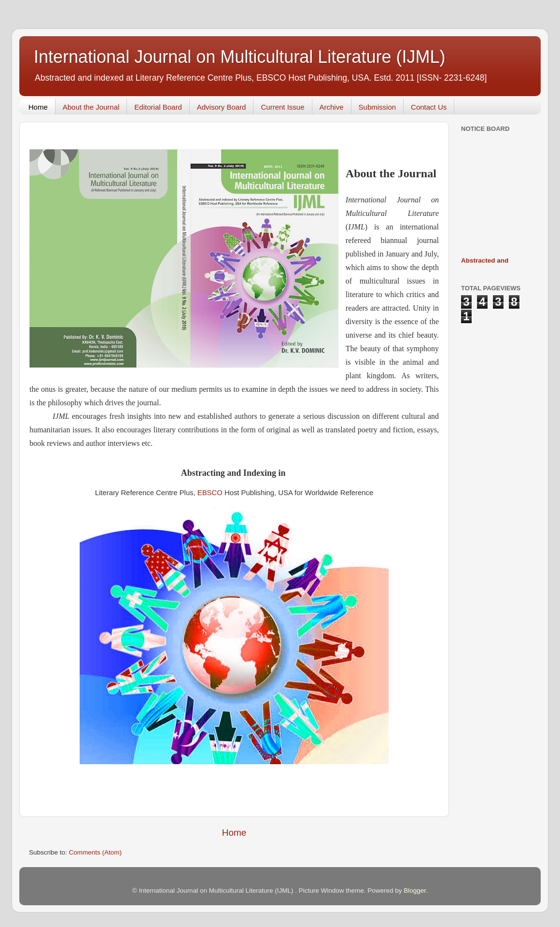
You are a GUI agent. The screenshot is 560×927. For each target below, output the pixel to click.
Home (38, 107)
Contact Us (429, 107)
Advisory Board (222, 107)
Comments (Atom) (96, 852)
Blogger (415, 891)
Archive (332, 107)
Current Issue (282, 107)
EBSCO (210, 493)
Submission (378, 107)
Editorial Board (158, 107)
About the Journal (91, 107)
